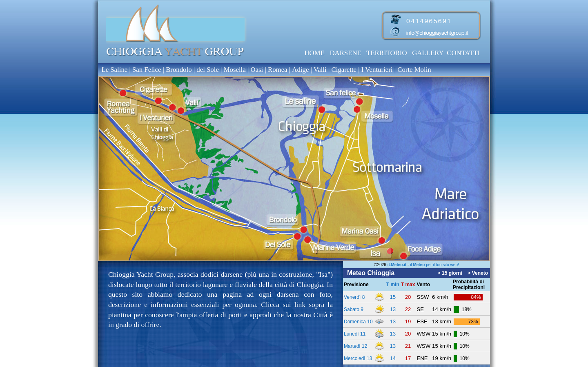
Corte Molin (414, 70)
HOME (314, 53)
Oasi (257, 70)
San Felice (147, 70)
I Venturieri (378, 70)
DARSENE (345, 53)
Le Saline (114, 70)
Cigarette (344, 70)
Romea (278, 70)
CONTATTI (463, 53)
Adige (300, 70)
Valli (321, 70)
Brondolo (179, 70)
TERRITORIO (386, 53)
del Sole (208, 70)
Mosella (235, 70)
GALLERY (428, 53)
